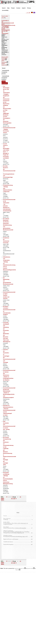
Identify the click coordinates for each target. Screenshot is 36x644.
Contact (18, 8)
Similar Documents (4, 82)
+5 (12, 499)
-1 (12, 497)
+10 (14, 499)
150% (2, 500)
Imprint (24, 8)
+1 (20, 497)
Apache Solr (30, 568)
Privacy (29, 8)
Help (8, 8)
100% (2, 498)
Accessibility (5, 10)
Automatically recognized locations (5, 78)
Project (13, 8)
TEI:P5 (17, 570)
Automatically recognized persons (5, 72)
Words (4, 68)
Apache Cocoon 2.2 (19, 568)
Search (4, 8)
